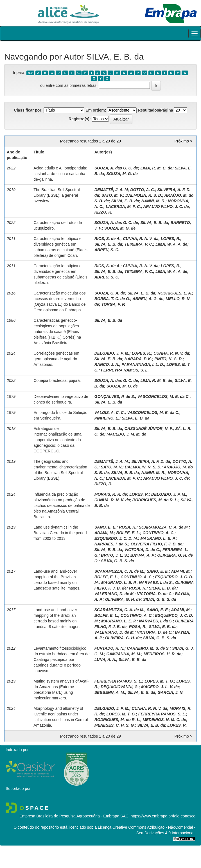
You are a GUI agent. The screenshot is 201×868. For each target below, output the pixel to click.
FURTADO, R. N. (109, 648)
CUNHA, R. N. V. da (141, 239)
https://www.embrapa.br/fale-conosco (163, 816)
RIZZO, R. (103, 212)
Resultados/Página (155, 110)
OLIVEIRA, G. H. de (123, 599)
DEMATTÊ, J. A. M (111, 190)
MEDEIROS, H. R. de (163, 654)
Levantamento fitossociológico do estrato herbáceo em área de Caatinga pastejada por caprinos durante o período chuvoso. (61, 660)
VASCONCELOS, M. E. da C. (164, 396)
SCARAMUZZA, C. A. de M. (164, 527)
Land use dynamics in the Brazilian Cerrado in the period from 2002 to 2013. (60, 533)
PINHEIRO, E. (107, 418)
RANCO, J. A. (107, 364)
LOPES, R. (170, 239)
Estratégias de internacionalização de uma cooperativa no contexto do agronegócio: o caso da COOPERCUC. (57, 440)
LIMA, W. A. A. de (171, 244)
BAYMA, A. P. (143, 555)
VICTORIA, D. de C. (142, 550)
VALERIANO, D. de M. (115, 594)
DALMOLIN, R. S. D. (144, 195)
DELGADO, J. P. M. (112, 353)
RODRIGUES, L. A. (175, 293)
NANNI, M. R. (153, 201)
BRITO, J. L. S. (114, 555)
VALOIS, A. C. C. (110, 413)
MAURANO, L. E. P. (158, 538)
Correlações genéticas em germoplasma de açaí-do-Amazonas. (56, 359)
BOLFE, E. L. (128, 533)
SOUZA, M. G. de (122, 174)
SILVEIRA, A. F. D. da (151, 461)
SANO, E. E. (106, 527)
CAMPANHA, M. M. (124, 654)
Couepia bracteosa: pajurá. (57, 380)
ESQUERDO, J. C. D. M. (116, 538)
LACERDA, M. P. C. (123, 207)
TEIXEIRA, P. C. (139, 244)
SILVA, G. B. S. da (117, 561)
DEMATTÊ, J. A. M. (112, 461)
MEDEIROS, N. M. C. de (164, 720)
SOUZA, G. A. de (110, 293)
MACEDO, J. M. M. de (126, 434)
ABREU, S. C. (107, 250)
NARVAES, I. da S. (111, 544)
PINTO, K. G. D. (169, 359)
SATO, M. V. (112, 195)
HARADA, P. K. (138, 359)
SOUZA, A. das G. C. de (116, 168)
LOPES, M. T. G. (159, 681)
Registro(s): (80, 119)
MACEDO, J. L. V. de (160, 687)
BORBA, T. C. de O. (112, 299)
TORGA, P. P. (113, 304)
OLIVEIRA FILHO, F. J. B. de (157, 544)
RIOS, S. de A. (108, 239)
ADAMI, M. (104, 533)
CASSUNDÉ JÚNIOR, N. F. (149, 429)
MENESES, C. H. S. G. (115, 725)
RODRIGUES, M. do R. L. (155, 500)
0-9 (31, 73)
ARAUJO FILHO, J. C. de (166, 207)
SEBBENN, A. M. (110, 692)
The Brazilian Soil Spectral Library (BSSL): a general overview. (57, 195)
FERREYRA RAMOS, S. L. (125, 370)
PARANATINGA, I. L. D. (143, 364)
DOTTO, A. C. (143, 190)
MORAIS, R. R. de (111, 494)
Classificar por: (28, 110)
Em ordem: (96, 110)
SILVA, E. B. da (125, 201)
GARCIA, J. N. (171, 692)
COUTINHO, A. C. (159, 533)
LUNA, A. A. (105, 660)
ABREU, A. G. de (148, 299)
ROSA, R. (128, 527)
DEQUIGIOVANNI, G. (120, 687)
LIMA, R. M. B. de (156, 168)
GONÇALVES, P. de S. (115, 396)
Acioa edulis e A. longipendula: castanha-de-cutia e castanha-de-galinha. (60, 174)
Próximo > (183, 141)
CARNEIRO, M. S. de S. (148, 648)
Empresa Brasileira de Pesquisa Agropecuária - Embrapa (69, 816)
